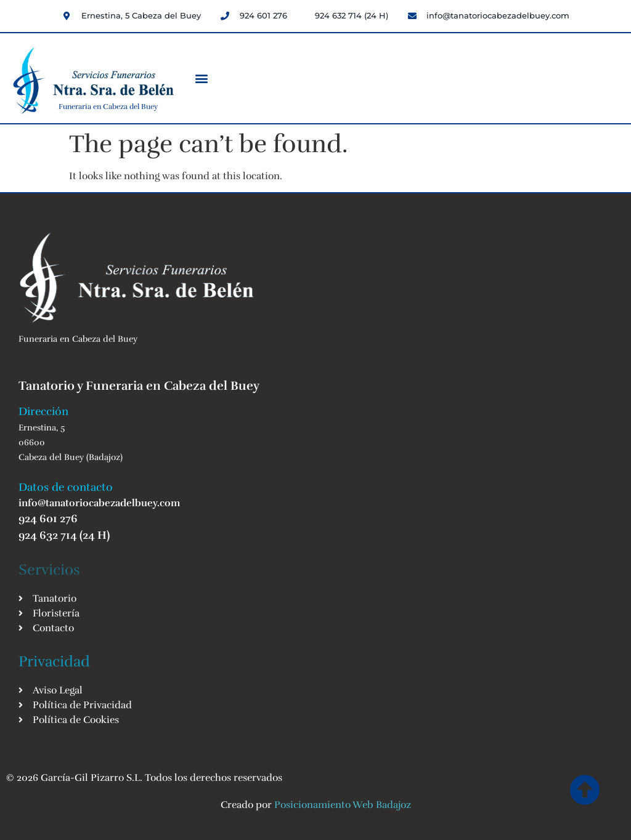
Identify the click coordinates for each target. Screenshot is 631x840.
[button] (202, 78)
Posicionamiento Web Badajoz (343, 805)
